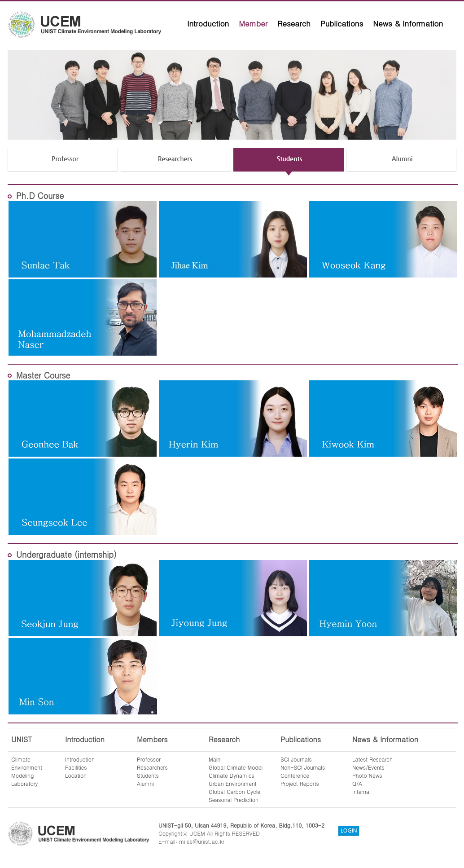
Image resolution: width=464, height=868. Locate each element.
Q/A (357, 783)
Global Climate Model (236, 767)
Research (294, 23)
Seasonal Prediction (234, 800)
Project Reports (300, 783)
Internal (361, 791)
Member (253, 23)
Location (76, 775)
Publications (342, 23)
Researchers (152, 767)
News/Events (368, 767)
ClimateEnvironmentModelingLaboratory (27, 771)
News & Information (408, 23)
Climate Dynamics (232, 775)
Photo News (367, 775)
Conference (295, 775)
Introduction (208, 23)
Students (148, 775)
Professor (149, 759)
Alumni (145, 783)
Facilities (76, 767)
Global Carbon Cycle (234, 791)
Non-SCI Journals (303, 767)
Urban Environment (233, 783)
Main (214, 759)
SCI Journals (296, 759)
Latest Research (372, 759)
